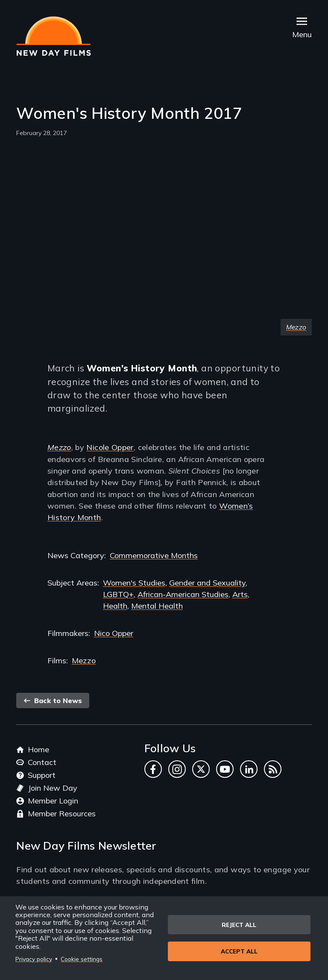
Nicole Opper (110, 447)
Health (115, 606)
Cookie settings (82, 959)
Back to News (53, 700)
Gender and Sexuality (207, 583)
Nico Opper (114, 633)
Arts (240, 594)
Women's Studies (134, 583)
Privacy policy (34, 959)
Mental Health (157, 606)
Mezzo (84, 661)
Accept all (239, 952)
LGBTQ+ (118, 594)
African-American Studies (183, 594)
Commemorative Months (154, 555)
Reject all (239, 924)
